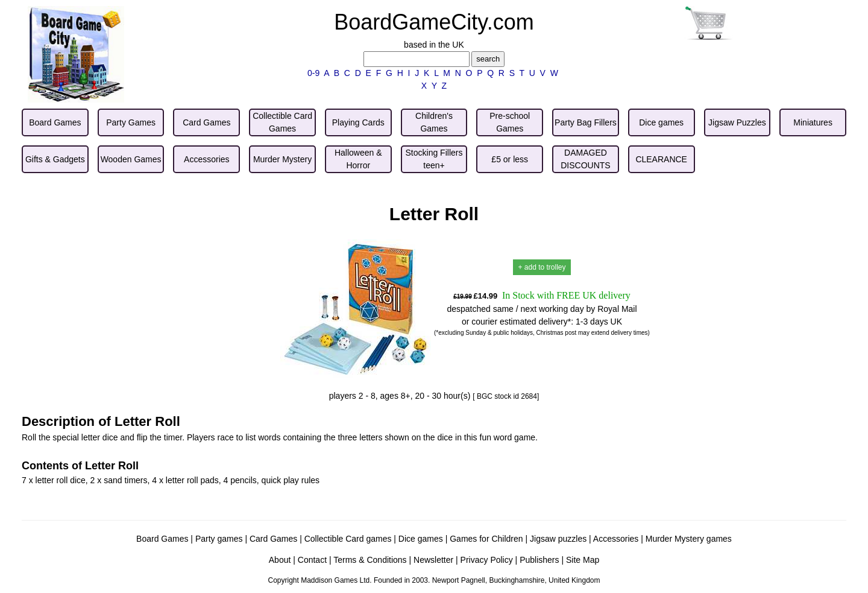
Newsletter (433, 560)
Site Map (583, 560)
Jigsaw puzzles (558, 539)
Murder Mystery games (689, 539)
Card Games (273, 539)
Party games (219, 539)
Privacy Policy (487, 560)
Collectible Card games (348, 539)
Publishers (539, 560)
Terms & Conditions (370, 560)
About (280, 560)
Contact (312, 560)
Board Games (162, 539)
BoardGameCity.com (434, 22)
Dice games (421, 539)
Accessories (616, 539)
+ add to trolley (542, 267)
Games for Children (486, 539)
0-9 (313, 73)
